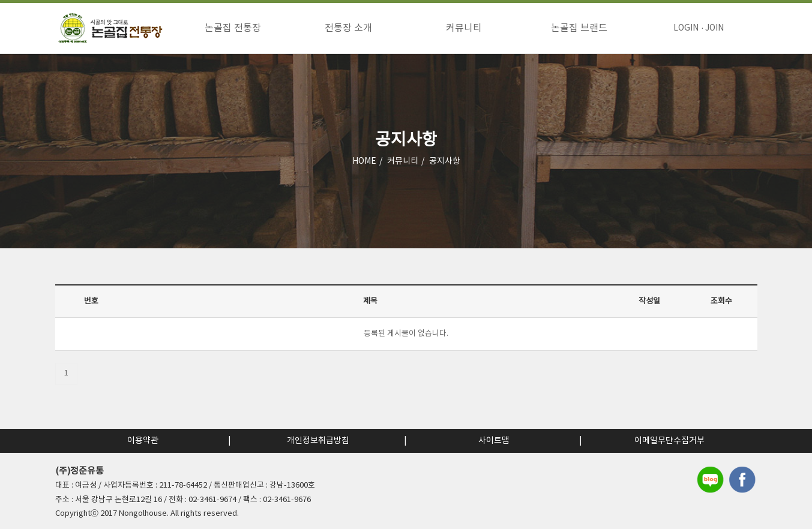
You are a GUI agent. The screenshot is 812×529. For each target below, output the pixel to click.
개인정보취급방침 (318, 441)
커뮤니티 (464, 28)
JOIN (714, 28)
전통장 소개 (348, 28)
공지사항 (445, 161)
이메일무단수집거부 (669, 441)
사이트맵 (494, 441)
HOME (364, 161)
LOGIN (686, 28)
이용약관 (143, 441)
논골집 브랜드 (579, 28)
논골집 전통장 (233, 28)
